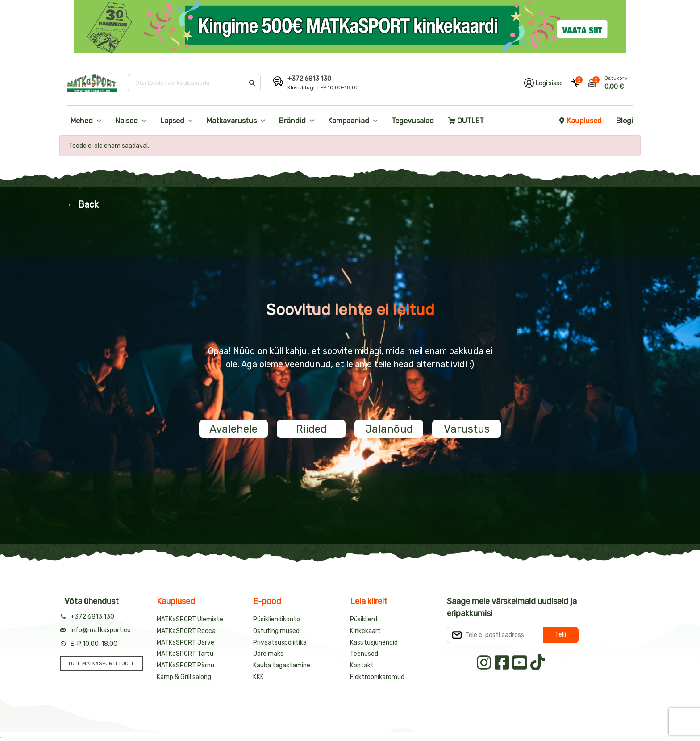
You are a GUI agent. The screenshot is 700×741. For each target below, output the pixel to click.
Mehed (82, 121)
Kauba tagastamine (282, 665)
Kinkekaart (365, 631)
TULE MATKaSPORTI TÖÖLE (101, 663)
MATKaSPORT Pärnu (185, 665)
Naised (127, 121)
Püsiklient (364, 619)
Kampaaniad (349, 121)
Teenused (364, 654)
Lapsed (172, 121)
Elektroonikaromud (377, 677)
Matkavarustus (232, 121)
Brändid (292, 121)
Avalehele (233, 429)
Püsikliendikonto (277, 619)
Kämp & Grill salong (184, 677)
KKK (258, 677)
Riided (311, 429)
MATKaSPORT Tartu (185, 654)
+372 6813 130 (309, 79)
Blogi (625, 121)
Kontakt (362, 665)
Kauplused (580, 121)
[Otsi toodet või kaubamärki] (187, 83)
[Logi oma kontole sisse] (544, 83)
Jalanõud (389, 429)
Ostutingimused (276, 631)
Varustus (467, 429)
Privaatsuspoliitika (280, 643)
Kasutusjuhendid (374, 643)
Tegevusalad (413, 121)
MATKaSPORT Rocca (186, 631)
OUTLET (466, 121)
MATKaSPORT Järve (185, 643)
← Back (83, 204)
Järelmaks (268, 654)
